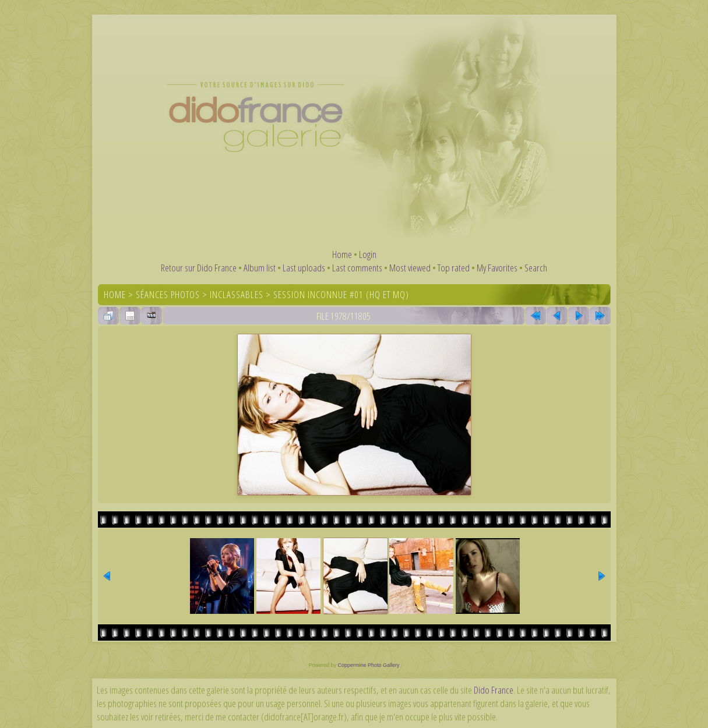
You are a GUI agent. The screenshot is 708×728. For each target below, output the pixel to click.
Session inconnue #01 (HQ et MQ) (341, 294)
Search (536, 268)
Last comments (357, 268)
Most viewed (410, 268)
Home (342, 254)
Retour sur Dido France (199, 268)
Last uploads (304, 268)
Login (368, 254)
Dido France (494, 690)
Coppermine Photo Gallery (368, 665)
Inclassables (237, 294)
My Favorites (497, 268)
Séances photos (168, 294)
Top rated (454, 268)
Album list (260, 268)
